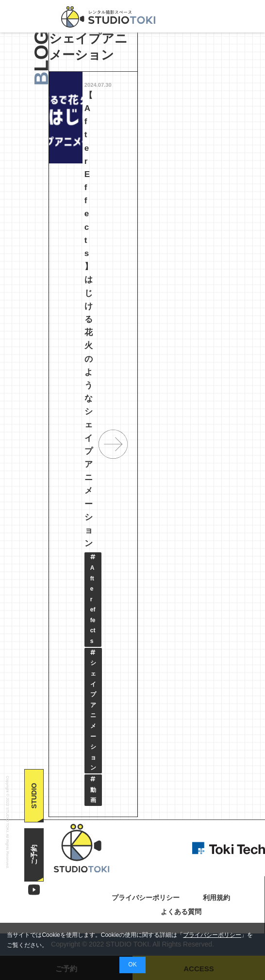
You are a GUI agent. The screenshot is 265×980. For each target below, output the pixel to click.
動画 (93, 790)
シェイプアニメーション (93, 711)
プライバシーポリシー (212, 935)
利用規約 (216, 898)
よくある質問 (181, 912)
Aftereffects (93, 599)
